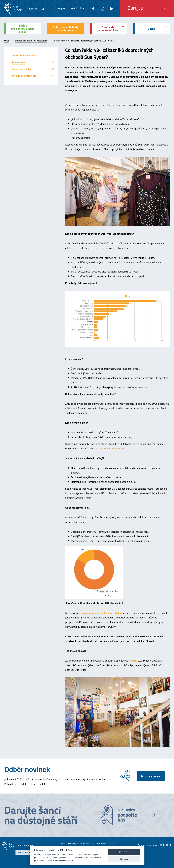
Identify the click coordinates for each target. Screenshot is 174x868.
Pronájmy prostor (22, 69)
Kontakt (34, 9)
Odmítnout (124, 859)
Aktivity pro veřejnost (24, 76)
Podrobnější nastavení (63, 860)
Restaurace (18, 62)
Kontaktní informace (27, 852)
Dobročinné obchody (23, 55)
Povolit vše (124, 852)
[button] (52, 55)
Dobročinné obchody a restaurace (31, 41)
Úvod (7, 41)
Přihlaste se (151, 776)
